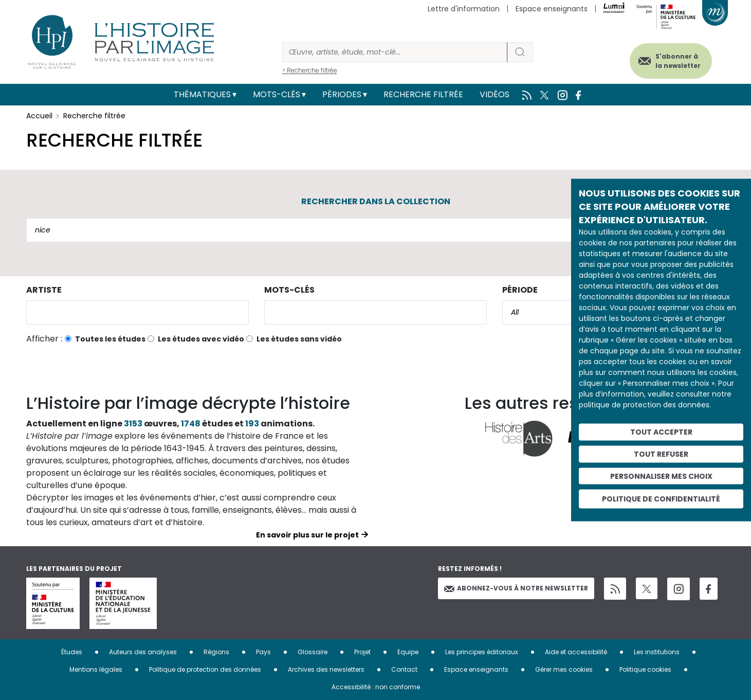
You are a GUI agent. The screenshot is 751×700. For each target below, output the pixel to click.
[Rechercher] (395, 52)
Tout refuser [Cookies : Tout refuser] (661, 454)
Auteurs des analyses (143, 652)
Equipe (408, 652)
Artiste (44, 290)
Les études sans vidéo (299, 339)
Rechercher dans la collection (376, 201)
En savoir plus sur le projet (307, 535)
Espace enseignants (552, 9)
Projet (362, 652)
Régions (216, 652)
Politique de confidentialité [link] (661, 499)
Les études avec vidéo (201, 339)
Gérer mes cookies (564, 669)
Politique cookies (645, 669)
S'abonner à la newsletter (676, 60)
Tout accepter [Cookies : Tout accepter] (661, 432)
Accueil (39, 116)
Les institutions (657, 652)
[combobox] (138, 312)
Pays (263, 652)
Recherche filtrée (423, 94)
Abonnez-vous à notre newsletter (516, 588)
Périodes (342, 94)
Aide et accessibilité (576, 652)
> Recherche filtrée (310, 70)
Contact (404, 669)
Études (72, 652)
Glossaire (313, 652)
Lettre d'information (464, 9)
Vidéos (494, 94)
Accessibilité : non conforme (376, 687)
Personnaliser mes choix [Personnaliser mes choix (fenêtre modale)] (661, 476)
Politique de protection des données (205, 669)
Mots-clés (277, 94)
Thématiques (202, 94)
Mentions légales (96, 669)
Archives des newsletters (326, 669)
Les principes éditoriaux (482, 652)
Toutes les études (110, 339)
